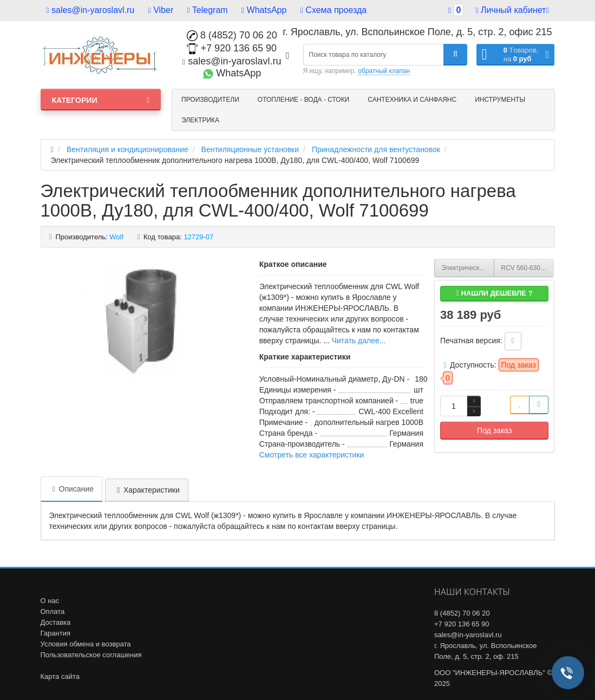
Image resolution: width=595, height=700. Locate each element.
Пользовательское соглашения (91, 655)
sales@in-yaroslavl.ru (91, 10)
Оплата (53, 611)
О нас (50, 601)
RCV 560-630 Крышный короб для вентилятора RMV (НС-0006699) (527, 268)
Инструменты (500, 100)
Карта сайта (60, 676)
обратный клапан (384, 71)
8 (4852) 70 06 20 (232, 35)
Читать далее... (359, 341)
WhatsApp (264, 10)
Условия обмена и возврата (86, 644)
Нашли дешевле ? (495, 293)
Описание (71, 489)
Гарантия (55, 633)
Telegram (208, 10)
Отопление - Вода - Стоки (303, 100)
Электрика (200, 120)
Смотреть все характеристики (312, 455)
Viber (161, 10)
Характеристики (147, 490)
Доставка (56, 622)
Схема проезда (334, 10)
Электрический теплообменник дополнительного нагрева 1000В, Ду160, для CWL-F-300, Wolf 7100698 (468, 268)
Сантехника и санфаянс (412, 100)
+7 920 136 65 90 (232, 48)
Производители (210, 100)
